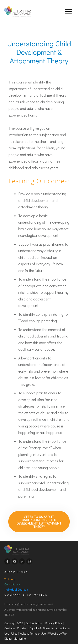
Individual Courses (16, 588)
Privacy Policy (54, 622)
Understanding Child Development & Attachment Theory (39, 52)
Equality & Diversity (42, 627)
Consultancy (12, 583)
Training (9, 578)
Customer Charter (15, 627)
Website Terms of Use (33, 632)
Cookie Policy (34, 622)
